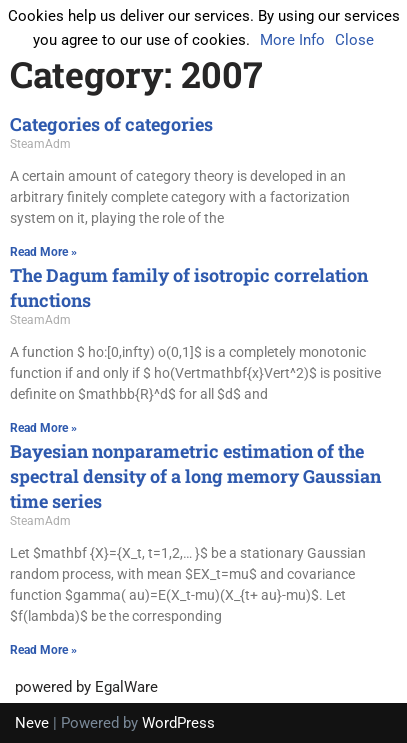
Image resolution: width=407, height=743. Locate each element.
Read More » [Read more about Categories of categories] (43, 252)
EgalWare (126, 687)
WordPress (178, 723)
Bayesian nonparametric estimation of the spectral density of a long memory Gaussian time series (195, 476)
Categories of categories (111, 124)
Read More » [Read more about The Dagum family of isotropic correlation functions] (43, 428)
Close (354, 40)
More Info (292, 40)
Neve (32, 723)
